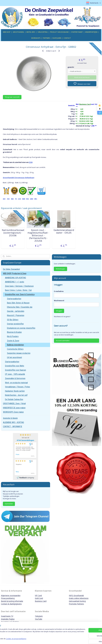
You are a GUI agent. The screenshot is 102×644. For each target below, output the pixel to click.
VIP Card (38, 595)
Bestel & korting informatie (12, 601)
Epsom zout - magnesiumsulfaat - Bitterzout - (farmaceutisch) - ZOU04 (38, 235)
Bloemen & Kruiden (14, 332)
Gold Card (39, 598)
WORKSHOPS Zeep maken (13, 412)
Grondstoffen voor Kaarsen (15, 370)
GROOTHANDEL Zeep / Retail (14, 404)
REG (28, 199)
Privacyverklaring (8, 598)
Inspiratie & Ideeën (10, 418)
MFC (36, 199)
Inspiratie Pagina (8, 619)
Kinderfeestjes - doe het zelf (16, 395)
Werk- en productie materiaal (16, 383)
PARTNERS (46, 38)
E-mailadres (59, 291)
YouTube (39, 619)
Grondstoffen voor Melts (15, 366)
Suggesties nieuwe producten (19, 353)
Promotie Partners (76, 604)
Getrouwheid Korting (77, 601)
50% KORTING (43, 32)
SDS (4, 199)
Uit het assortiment (14, 357)
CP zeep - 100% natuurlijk (15, 374)
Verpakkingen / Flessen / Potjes (18, 387)
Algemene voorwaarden (11, 595)
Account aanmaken (63, 341)
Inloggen (59, 311)
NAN (24, 199)
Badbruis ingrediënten (15, 345)
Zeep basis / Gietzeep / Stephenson (19, 286)
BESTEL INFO (31, 32)
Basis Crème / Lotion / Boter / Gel (18, 290)
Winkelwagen (60, 269)
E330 (31, 162)
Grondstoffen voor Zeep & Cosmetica (20, 294)
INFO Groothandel (76, 595)
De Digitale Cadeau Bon (14, 399)
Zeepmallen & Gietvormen (15, 378)
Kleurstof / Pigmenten (16, 315)
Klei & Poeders (13, 336)
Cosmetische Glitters (15, 349)
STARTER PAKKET (77, 32)
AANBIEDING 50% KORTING (15, 278)
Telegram (39, 616)
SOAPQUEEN (57, 38)
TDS (8, 199)
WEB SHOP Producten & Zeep (15, 273)
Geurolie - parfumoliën (16, 311)
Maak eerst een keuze (82, 77)
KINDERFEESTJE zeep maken (14, 408)
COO (20, 199)
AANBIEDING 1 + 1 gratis (15, 282)
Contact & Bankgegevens (11, 604)
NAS (12, 199)
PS (16, 199)
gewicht (71, 67)
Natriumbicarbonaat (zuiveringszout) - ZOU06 (13, 233)
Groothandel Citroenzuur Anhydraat (19, 178)
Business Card (41, 601)
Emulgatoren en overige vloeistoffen (21, 328)
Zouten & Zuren (13, 341)
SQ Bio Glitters (13, 320)
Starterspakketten (14, 299)
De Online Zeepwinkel (11, 269)
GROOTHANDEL (18, 32)
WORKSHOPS (36, 38)
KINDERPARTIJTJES (91, 32)
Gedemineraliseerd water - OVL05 (64, 231)
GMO (32, 199)
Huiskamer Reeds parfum (15, 391)
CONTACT (67, 38)
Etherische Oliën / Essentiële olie (20, 307)
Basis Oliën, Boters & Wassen (18, 303)
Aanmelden (9, 504)
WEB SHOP (7, 32)
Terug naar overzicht (12, 97)
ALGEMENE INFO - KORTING (13, 422)
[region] (34, 635)
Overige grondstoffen (15, 324)
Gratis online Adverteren (79, 598)
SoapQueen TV (7, 616)
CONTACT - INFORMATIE (13, 427)
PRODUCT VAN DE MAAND (59, 32)
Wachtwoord (59, 301)
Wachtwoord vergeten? (62, 317)
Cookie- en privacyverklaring (36, 640)
